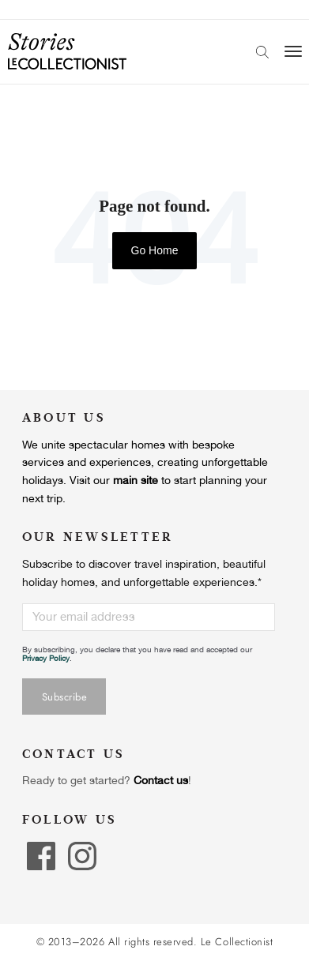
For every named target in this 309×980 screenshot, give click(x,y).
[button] (24, 963)
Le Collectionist (237, 942)
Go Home (155, 250)
